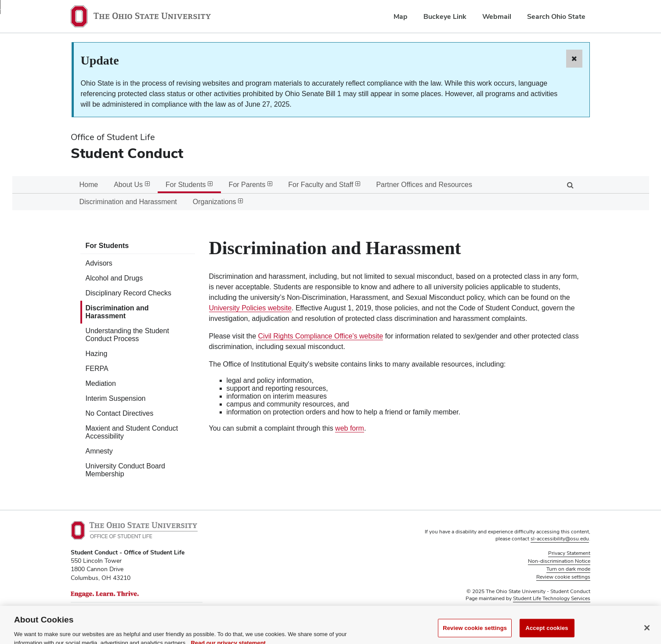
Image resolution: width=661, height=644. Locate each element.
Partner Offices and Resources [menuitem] (424, 185)
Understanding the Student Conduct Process (127, 335)
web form (350, 428)
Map (401, 16)
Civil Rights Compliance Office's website (321, 336)
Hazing (97, 354)
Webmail (497, 16)
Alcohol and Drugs (114, 278)
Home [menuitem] (89, 185)
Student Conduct (127, 153)
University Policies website (251, 308)
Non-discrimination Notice (559, 561)
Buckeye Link (445, 16)
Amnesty (99, 451)
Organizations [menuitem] (218, 202)
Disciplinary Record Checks (129, 293)
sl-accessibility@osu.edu (560, 539)
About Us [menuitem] (132, 185)
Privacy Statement (569, 553)
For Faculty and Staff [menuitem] (324, 185)
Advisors (99, 263)
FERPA (97, 369)
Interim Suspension (116, 398)
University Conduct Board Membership (125, 470)
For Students (107, 246)
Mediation (101, 383)
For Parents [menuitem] (251, 185)
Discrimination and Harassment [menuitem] (128, 202)
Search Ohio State (556, 16)
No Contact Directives (120, 413)
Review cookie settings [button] (563, 577)
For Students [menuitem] (189, 185)
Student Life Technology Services (552, 598)
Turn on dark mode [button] (568, 569)
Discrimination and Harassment (117, 312)
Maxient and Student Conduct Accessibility (132, 432)
